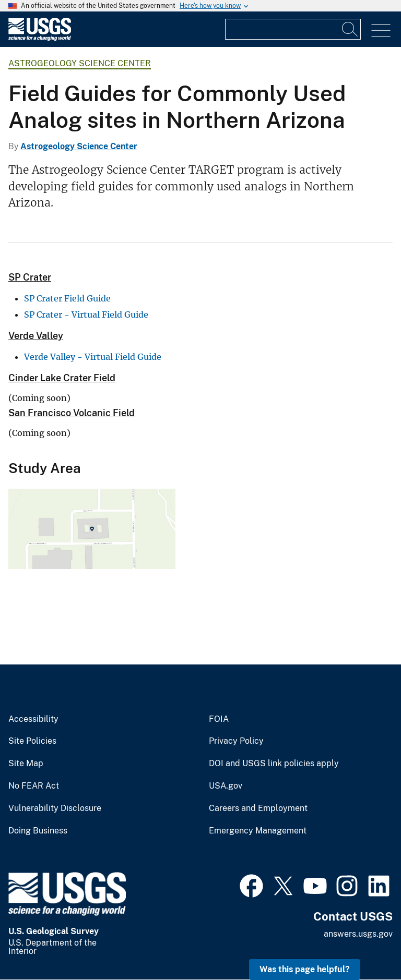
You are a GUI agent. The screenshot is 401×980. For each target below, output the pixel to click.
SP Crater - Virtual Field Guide (86, 314)
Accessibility (33, 719)
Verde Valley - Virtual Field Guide (93, 357)
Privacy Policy (236, 741)
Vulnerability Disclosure (55, 808)
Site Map (26, 764)
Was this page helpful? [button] (305, 969)
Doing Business (38, 831)
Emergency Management (258, 831)
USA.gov (226, 786)
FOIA (219, 719)
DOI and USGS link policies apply (274, 764)
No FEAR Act (34, 786)
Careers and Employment (258, 808)
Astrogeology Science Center (80, 63)
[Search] (350, 29)
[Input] (293, 29)
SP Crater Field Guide (67, 298)
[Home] (40, 38)
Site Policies (32, 741)
